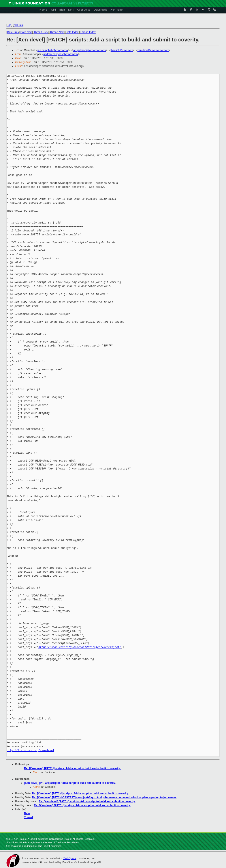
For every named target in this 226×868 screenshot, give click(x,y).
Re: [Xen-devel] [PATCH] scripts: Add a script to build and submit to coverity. (72, 768)
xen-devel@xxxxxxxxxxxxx (153, 50)
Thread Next (57, 32)
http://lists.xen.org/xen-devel (30, 750)
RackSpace (69, 858)
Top (9, 25)
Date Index (72, 32)
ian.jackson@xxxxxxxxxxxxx (89, 50)
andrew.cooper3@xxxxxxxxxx (61, 54)
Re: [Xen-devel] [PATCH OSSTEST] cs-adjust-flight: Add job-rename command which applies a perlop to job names (104, 797)
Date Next (26, 32)
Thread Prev (41, 32)
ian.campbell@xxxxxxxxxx (53, 50)
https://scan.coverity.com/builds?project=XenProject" (80, 647)
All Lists (18, 25)
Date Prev (13, 32)
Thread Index (88, 32)
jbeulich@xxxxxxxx (122, 50)
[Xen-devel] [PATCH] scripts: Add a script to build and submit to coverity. (70, 783)
